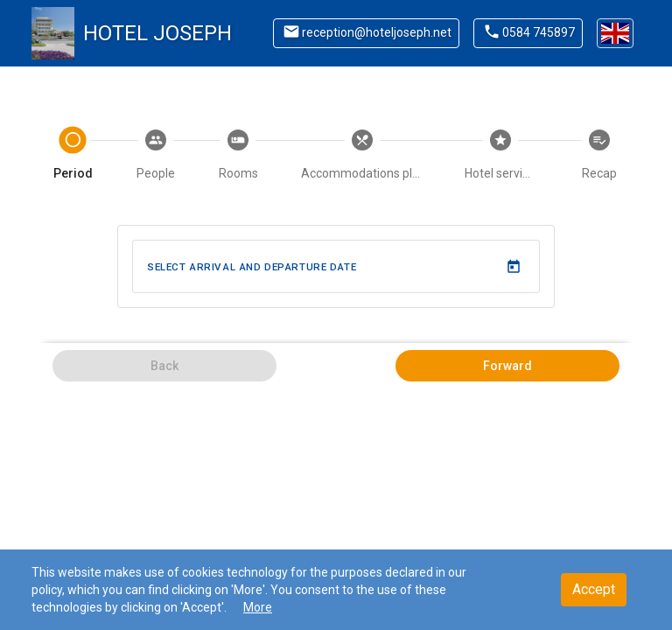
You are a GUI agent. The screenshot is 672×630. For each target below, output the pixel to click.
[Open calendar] (513, 266)
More (258, 607)
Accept (594, 589)
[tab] (73, 156)
